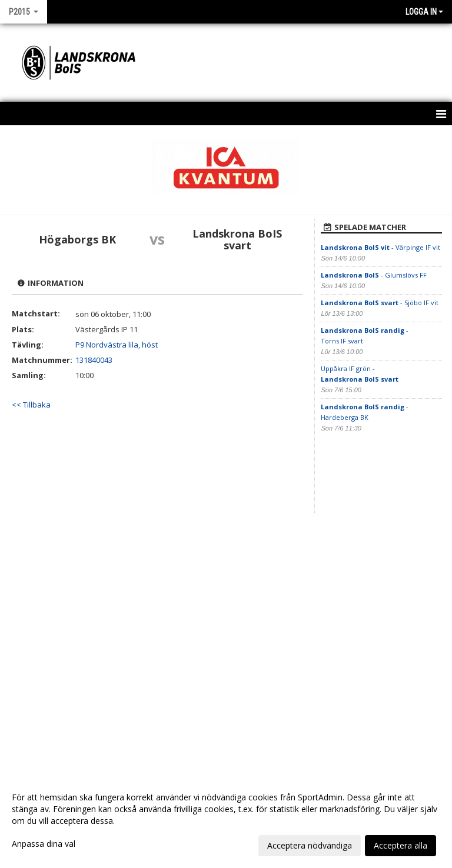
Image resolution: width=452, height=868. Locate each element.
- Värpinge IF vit (380, 247)
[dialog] (226, 821)
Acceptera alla (401, 845)
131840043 (94, 360)
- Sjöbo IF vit (380, 303)
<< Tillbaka (31, 405)
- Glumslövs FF (374, 275)
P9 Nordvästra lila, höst (117, 345)
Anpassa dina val (44, 844)
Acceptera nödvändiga (310, 845)
